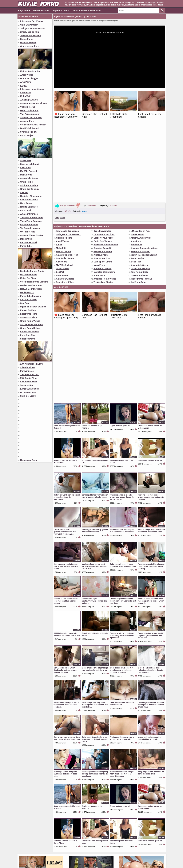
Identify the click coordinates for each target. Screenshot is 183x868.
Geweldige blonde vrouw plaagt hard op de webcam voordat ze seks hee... (95, 619)
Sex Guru (25, 303)
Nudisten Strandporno (31, 196)
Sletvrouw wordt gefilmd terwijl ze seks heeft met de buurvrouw (67, 343)
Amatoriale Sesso (29, 178)
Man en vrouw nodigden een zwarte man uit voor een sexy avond (66, 412)
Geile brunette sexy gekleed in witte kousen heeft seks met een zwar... (66, 550)
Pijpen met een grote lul (120, 271)
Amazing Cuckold (29, 100)
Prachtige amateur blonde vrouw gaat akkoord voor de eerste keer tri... (122, 343)
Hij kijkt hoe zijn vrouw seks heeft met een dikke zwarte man (67, 480)
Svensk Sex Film (29, 132)
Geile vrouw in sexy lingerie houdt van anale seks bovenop (123, 411)
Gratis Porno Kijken (30, 328)
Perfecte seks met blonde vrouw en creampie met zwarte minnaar (151, 343)
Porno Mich (26, 210)
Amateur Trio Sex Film (31, 118)
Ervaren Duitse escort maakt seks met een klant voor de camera (66, 447)
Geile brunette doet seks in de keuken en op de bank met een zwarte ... (95, 585)
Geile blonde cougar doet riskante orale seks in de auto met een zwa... (151, 516)
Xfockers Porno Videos (32, 217)
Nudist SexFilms (28, 43)
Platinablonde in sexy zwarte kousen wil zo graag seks (122, 584)
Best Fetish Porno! (29, 128)
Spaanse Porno (28, 339)
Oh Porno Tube (28, 232)
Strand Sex (26, 93)
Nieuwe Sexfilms (41, 11)
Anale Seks (26, 160)
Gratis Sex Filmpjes (30, 189)
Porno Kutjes (27, 135)
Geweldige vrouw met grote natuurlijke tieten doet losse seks (65, 619)
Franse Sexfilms (28, 310)
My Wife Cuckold (29, 171)
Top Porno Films (61, 11)
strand (63, 140)
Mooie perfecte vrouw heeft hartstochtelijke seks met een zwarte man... (94, 412)
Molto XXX (25, 96)
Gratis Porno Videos (30, 321)
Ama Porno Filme (29, 317)
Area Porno (26, 82)
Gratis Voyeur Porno (30, 46)
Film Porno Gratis (29, 200)
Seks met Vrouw (28, 396)
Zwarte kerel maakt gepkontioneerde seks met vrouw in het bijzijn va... (65, 377)
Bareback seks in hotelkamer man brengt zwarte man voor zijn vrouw (122, 481)
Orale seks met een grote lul (150, 306)
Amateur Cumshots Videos (34, 103)
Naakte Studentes (29, 207)
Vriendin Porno (28, 107)
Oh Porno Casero (29, 275)
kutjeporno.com (65, 861)
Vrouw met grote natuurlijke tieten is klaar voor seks (150, 584)
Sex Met (24, 193)
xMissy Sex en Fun (30, 32)
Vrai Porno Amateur (30, 114)
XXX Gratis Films (29, 378)
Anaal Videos (27, 75)
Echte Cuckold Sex (30, 389)
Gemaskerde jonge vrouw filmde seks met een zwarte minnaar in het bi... (65, 516)
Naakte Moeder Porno (31, 285)
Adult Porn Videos (29, 185)
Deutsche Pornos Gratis (32, 271)
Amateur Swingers (29, 214)
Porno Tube (26, 246)
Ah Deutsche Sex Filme (32, 325)
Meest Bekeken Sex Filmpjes (87, 11)
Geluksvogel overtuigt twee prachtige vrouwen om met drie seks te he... (95, 550)
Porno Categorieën (129, 850)
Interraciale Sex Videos (32, 21)
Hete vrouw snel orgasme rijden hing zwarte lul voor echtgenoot (67, 584)
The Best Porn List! (30, 375)
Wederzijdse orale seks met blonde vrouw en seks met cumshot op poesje (122, 516)
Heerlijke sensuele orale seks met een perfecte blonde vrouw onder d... (151, 447)
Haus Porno (26, 203)
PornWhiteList (27, 371)
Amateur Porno (28, 121)
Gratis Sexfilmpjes (29, 78)
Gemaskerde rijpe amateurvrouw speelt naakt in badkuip (94, 447)
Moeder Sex (26, 239)
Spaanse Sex (27, 385)
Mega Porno (26, 175)
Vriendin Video (27, 367)
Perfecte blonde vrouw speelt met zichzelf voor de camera (122, 376)
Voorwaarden (97, 855)
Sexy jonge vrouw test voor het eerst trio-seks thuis (151, 618)
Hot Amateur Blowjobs (31, 289)
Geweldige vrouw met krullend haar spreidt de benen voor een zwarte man (151, 550)
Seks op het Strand (30, 164)
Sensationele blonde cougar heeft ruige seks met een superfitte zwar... (122, 619)
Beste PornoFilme (29, 225)
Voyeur (85, 134)
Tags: (57, 140)
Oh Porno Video (28, 392)
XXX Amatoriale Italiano (32, 364)
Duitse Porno (27, 39)
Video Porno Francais (31, 221)
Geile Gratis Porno (29, 110)
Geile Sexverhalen (29, 25)
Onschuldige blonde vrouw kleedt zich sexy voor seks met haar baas (123, 447)
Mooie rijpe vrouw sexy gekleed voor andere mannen (95, 376)
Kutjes (23, 86)
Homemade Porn (29, 460)
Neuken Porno (27, 292)
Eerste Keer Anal (29, 242)
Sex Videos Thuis (29, 382)
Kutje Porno (24, 11)
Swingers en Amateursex (33, 28)
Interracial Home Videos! (32, 89)
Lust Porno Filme (29, 314)
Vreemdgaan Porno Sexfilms (34, 282)
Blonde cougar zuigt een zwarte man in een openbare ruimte (151, 376)
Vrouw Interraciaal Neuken (33, 125)
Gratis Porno (27, 182)
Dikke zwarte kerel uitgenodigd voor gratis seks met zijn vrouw (95, 515)
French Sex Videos (30, 332)
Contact (83, 855)
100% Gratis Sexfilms (31, 35)
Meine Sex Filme (28, 278)
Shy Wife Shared (28, 300)
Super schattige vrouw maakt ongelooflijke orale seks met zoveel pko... (150, 481)
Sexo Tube (25, 168)
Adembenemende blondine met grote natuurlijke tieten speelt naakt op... (151, 412)
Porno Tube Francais (31, 296)
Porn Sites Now (28, 335)
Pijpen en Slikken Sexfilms (33, 307)
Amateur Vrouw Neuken (32, 235)
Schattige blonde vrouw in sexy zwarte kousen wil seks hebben (95, 342)
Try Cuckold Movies (30, 228)
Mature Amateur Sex (30, 71)
